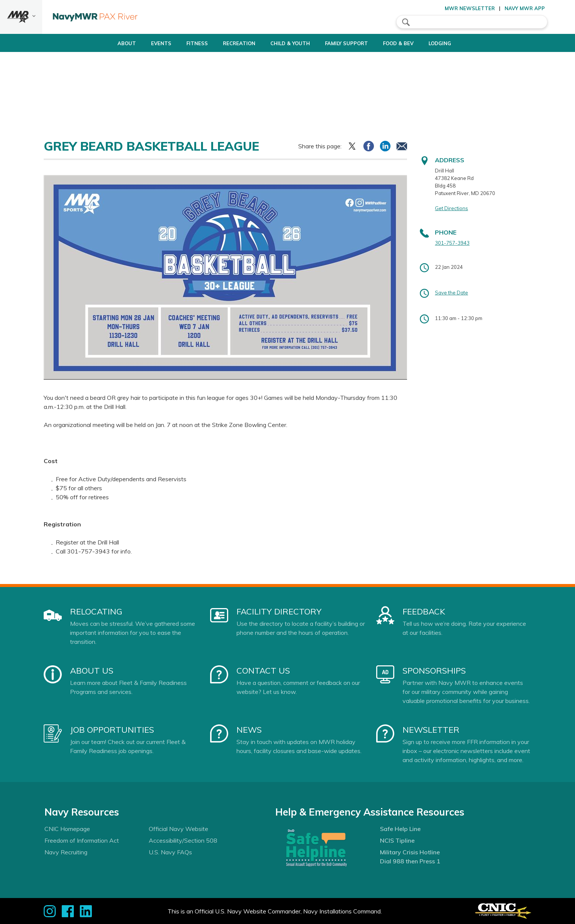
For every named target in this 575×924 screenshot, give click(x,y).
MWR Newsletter (470, 8)
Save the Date (451, 293)
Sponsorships (434, 671)
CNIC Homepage (67, 829)
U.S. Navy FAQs (170, 852)
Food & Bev (408, 43)
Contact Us (263, 671)
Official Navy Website (178, 829)
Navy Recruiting (66, 852)
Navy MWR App (525, 8)
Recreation (229, 43)
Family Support (349, 43)
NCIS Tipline (397, 840)
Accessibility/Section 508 (183, 840)
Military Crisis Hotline (410, 852)
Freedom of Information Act (82, 840)
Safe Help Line (400, 829)
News (249, 730)
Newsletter (431, 730)
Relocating (96, 611)
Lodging (456, 43)
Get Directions (451, 208)
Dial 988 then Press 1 (410, 861)
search (406, 22)
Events (145, 43)
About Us (92, 671)
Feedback (424, 611)
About (104, 43)
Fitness (181, 43)
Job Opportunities (112, 730)
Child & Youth (287, 43)
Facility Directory (279, 611)
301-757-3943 (452, 243)
